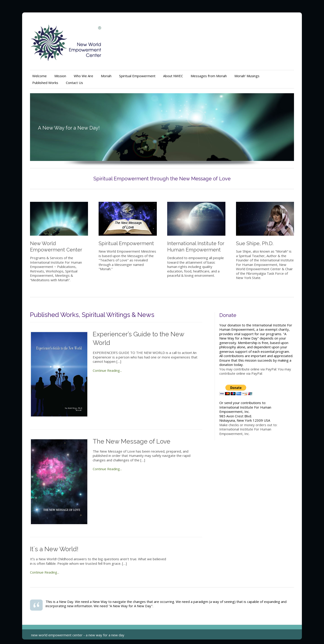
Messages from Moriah (209, 76)
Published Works (45, 83)
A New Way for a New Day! (69, 128)
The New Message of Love (132, 441)
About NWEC (173, 76)
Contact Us (74, 83)
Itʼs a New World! (54, 549)
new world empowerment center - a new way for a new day (78, 635)
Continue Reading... (107, 370)
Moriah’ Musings (247, 76)
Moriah (106, 76)
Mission (60, 76)
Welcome (39, 76)
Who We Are (83, 76)
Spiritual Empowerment (137, 76)
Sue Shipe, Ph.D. (255, 243)
